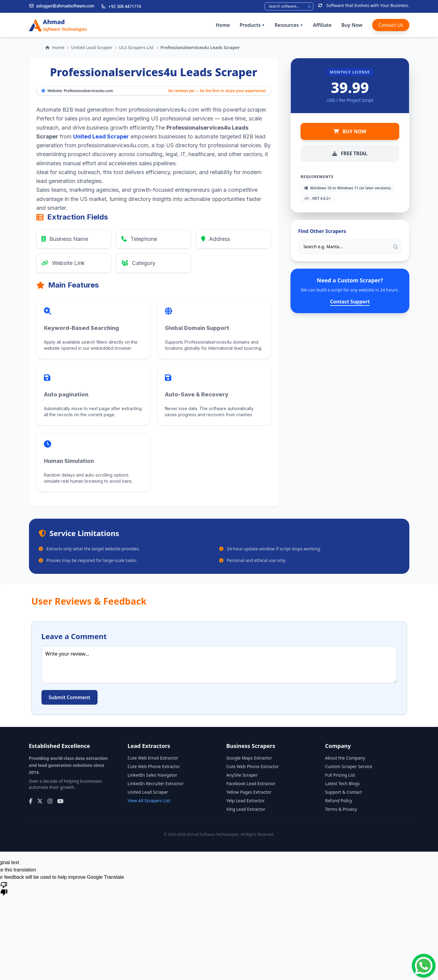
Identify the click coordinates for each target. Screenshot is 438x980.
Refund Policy (339, 801)
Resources (289, 25)
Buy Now (352, 25)
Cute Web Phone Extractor (154, 766)
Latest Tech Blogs (343, 783)
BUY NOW (350, 131)
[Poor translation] (4, 888)
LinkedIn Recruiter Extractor (156, 783)
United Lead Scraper (92, 47)
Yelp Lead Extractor (246, 801)
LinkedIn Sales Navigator (153, 775)
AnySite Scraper (242, 775)
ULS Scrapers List (137, 47)
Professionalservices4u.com (88, 91)
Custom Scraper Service (349, 766)
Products (252, 25)
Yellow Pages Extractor (249, 792)
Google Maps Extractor (249, 758)
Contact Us (391, 25)
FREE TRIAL (350, 153)
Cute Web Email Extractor (153, 758)
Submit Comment (69, 697)
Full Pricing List (340, 775)
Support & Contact (344, 792)
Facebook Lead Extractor (251, 783)
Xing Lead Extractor (246, 809)
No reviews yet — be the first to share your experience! (217, 91)
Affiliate (322, 25)
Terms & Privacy (341, 809)
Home (223, 25)
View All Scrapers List (149, 801)
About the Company (345, 758)
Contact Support (350, 302)
